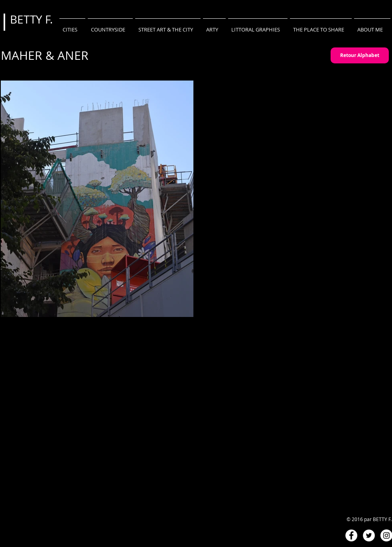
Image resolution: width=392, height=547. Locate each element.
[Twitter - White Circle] (369, 535)
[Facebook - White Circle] (351, 535)
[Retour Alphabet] (360, 55)
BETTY (28, 19)
